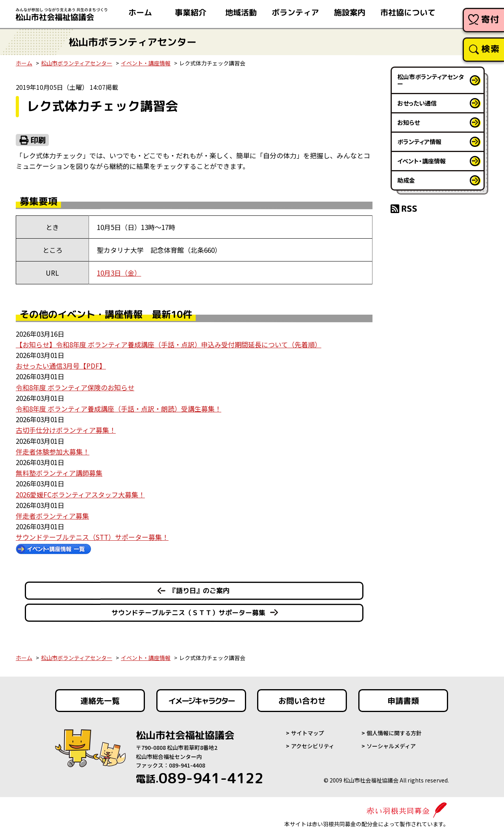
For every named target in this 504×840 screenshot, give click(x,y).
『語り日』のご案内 (199, 591)
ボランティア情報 (419, 142)
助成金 (406, 180)
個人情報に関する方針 (394, 733)
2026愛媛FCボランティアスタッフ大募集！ (80, 494)
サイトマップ (308, 733)
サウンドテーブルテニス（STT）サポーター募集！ (92, 537)
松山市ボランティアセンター (77, 63)
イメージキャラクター (201, 701)
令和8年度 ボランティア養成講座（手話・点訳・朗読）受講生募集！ (119, 409)
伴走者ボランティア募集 (52, 516)
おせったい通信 (417, 103)
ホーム (24, 63)
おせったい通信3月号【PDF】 (61, 366)
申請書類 (403, 701)
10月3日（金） (119, 273)
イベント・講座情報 (146, 63)
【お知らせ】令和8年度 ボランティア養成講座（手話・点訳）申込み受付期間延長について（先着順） (169, 344)
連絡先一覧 (100, 701)
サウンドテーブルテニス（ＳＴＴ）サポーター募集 (188, 613)
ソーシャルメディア (391, 746)
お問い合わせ (302, 701)
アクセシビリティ (313, 746)
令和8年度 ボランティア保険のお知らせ (75, 387)
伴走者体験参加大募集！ (53, 452)
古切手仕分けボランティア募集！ (66, 430)
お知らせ (409, 122)
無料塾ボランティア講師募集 (59, 473)
